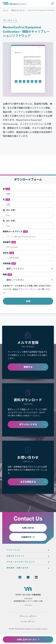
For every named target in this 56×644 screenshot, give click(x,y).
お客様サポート (28, 537)
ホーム (5, 10)
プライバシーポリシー (28, 289)
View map (28, 605)
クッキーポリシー (28, 622)
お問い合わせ (28, 528)
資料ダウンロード (18, 10)
